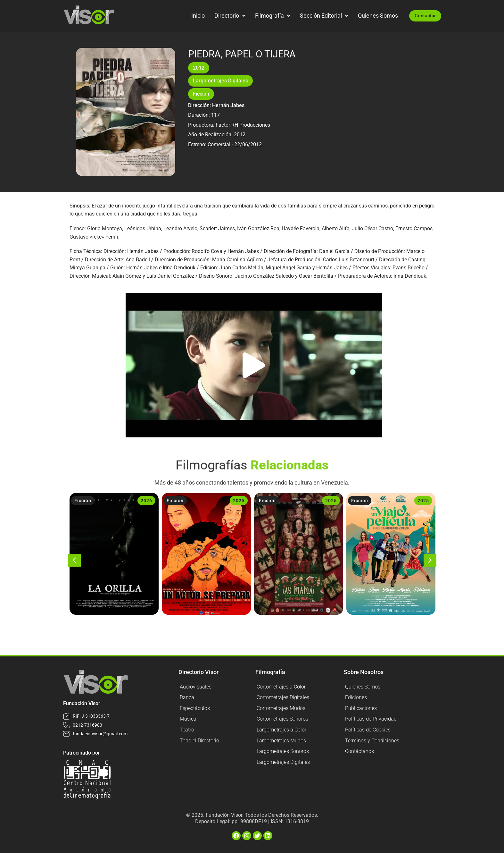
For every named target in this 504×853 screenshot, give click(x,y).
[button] (254, 365)
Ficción (201, 94)
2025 (239, 501)
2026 (146, 501)
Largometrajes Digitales (220, 81)
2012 (199, 68)
